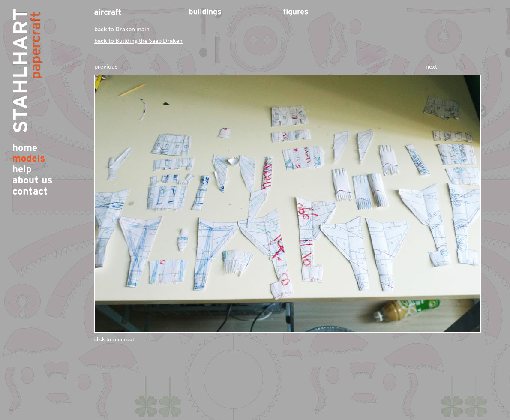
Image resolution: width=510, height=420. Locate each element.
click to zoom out (114, 340)
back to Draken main (122, 29)
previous (106, 67)
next (431, 67)
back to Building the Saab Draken (138, 41)
